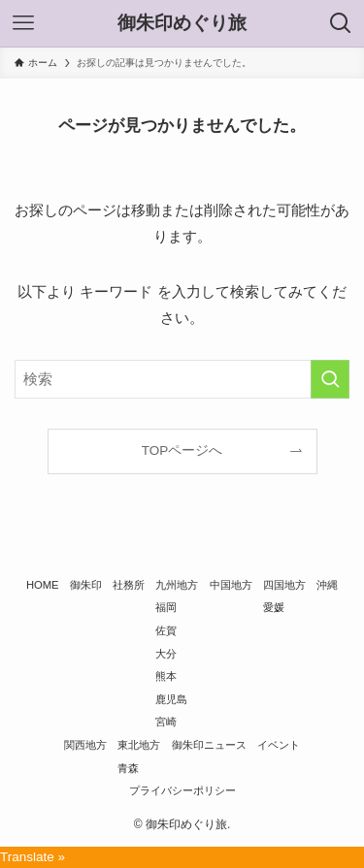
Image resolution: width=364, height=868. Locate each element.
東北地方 (139, 745)
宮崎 (166, 722)
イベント (279, 745)
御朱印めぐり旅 (182, 24)
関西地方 (85, 745)
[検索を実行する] (330, 379)
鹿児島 (171, 699)
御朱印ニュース (209, 745)
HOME (43, 585)
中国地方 (231, 585)
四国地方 (284, 585)
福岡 (166, 607)
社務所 (129, 585)
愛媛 (274, 607)
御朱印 (86, 585)
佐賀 (166, 630)
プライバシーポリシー (182, 790)
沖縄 (327, 585)
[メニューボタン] (23, 23)
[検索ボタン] (341, 23)
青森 (128, 768)
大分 (166, 654)
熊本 (166, 676)
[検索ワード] (182, 379)
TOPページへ (182, 450)
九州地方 (177, 585)
